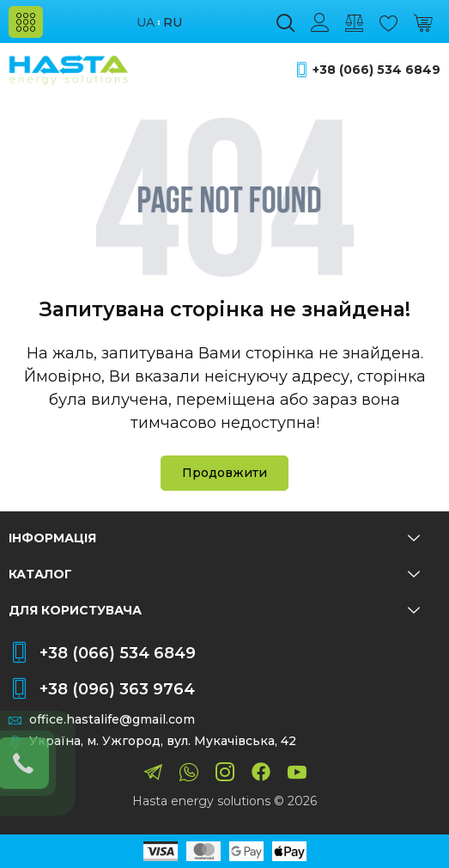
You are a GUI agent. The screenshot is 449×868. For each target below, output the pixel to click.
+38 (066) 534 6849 (376, 70)
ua (146, 23)
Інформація (214, 538)
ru (173, 23)
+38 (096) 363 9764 (117, 689)
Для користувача (214, 610)
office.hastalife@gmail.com (112, 720)
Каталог (214, 574)
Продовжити (224, 473)
